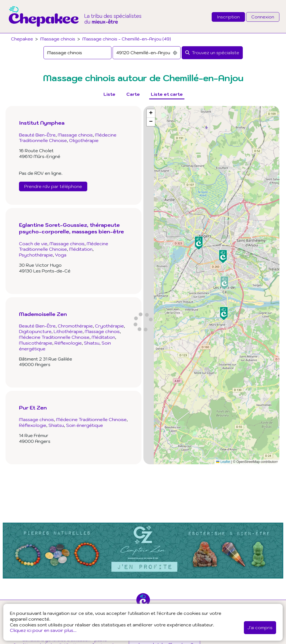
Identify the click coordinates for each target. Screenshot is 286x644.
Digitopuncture (35, 331)
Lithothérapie (68, 331)
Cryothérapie (109, 326)
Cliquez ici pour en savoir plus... (43, 630)
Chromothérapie (75, 326)
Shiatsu (92, 343)
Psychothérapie (36, 255)
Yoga (61, 255)
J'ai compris (260, 627)
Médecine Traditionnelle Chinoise (64, 246)
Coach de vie (33, 244)
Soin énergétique (85, 425)
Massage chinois (58, 39)
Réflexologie (68, 343)
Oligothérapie (84, 140)
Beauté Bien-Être (37, 135)
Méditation (81, 249)
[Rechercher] (212, 53)
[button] (224, 314)
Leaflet (223, 462)
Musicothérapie (36, 343)
